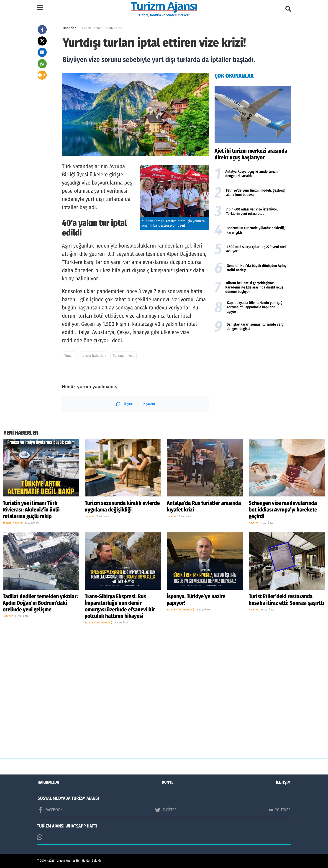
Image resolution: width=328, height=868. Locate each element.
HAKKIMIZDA (48, 782)
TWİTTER (166, 810)
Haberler (69, 28)
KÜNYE (168, 782)
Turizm (69, 356)
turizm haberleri (94, 356)
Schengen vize (124, 356)
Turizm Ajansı (65, 861)
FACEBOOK (50, 810)
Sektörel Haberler (13, 523)
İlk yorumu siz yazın (136, 404)
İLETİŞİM (283, 782)
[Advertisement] (253, 372)
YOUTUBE (280, 810)
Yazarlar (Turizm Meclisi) (98, 623)
